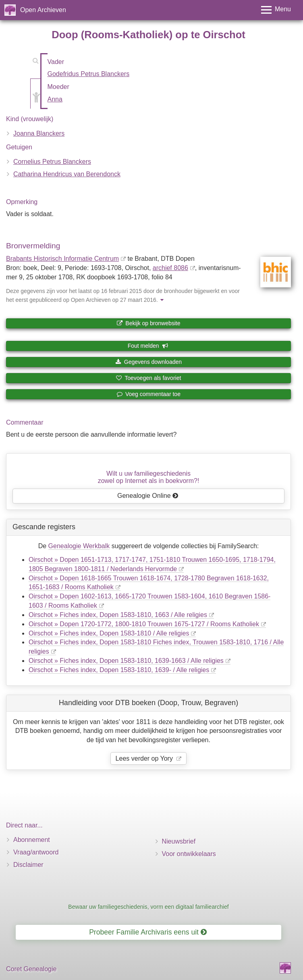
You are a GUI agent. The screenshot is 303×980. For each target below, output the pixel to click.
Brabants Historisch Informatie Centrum (62, 259)
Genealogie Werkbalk (79, 546)
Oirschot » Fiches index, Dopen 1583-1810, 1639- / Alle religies (119, 670)
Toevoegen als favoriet (149, 378)
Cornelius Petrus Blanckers (52, 162)
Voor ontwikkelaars (189, 854)
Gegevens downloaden (148, 362)
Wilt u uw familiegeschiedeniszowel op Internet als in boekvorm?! (149, 477)
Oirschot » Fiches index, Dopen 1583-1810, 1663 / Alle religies (118, 615)
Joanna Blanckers (39, 133)
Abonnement (32, 840)
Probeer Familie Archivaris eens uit (148, 932)
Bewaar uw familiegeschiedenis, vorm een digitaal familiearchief (148, 907)
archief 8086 (170, 268)
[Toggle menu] (276, 10)
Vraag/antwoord (36, 852)
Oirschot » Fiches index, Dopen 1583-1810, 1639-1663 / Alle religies (126, 661)
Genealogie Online (148, 496)
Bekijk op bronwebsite (148, 323)
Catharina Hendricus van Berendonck (67, 174)
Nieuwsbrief (179, 841)
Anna (55, 99)
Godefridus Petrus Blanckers (89, 74)
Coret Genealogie (31, 969)
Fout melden (148, 346)
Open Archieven (43, 10)
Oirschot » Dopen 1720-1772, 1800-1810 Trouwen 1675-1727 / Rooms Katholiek (144, 624)
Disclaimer (28, 865)
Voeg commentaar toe (148, 394)
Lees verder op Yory (145, 758)
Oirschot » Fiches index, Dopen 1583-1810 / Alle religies (109, 633)
